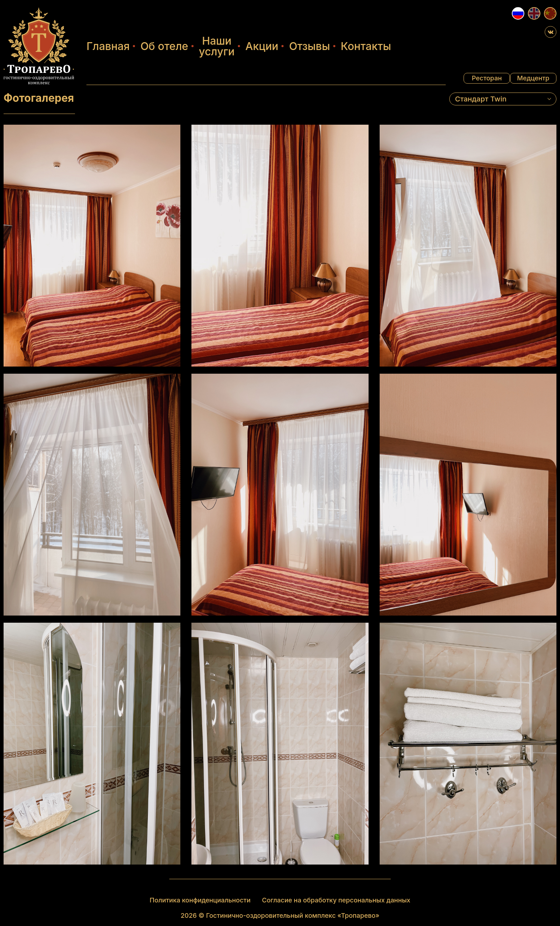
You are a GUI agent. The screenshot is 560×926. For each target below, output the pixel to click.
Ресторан (487, 78)
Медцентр (533, 78)
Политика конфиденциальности (200, 900)
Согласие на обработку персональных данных (336, 900)
